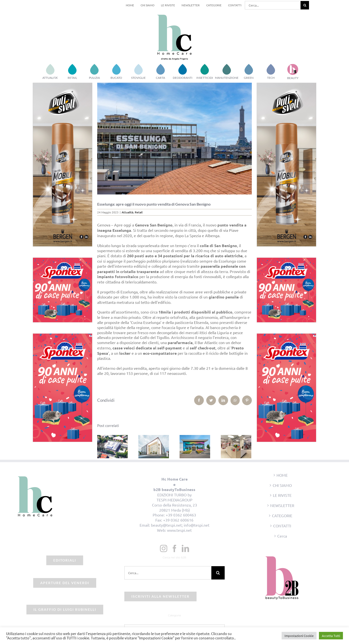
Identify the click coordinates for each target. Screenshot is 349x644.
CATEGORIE (282, 515)
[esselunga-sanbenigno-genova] (175, 139)
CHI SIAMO (282, 485)
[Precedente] (101, 446)
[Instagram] (164, 548)
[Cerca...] (273, 5)
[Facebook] (174, 548)
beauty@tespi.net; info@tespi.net (180, 525)
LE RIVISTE (282, 495)
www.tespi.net (179, 530)
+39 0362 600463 (181, 515)
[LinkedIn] (185, 548)
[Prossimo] (248, 446)
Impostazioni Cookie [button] (299, 636)
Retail (139, 212)
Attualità (127, 212)
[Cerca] (305, 5)
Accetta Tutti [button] (331, 636)
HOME (282, 475)
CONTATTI (282, 526)
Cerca (282, 536)
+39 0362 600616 (178, 520)
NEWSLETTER (282, 505)
